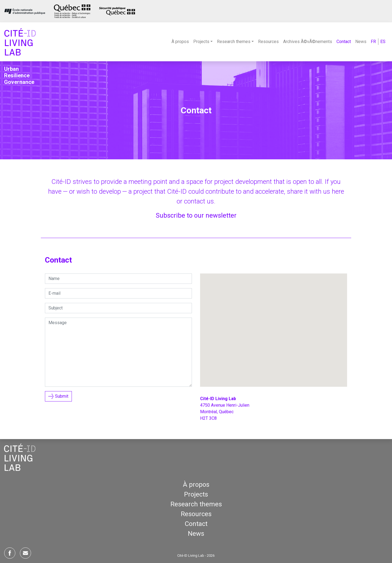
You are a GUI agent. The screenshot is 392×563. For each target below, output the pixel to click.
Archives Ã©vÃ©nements (308, 42)
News (361, 42)
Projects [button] (201, 42)
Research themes (196, 504)
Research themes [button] (234, 42)
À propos (180, 42)
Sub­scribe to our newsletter (196, 215)
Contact (344, 42)
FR (373, 42)
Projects (196, 494)
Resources (268, 42)
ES (383, 42)
